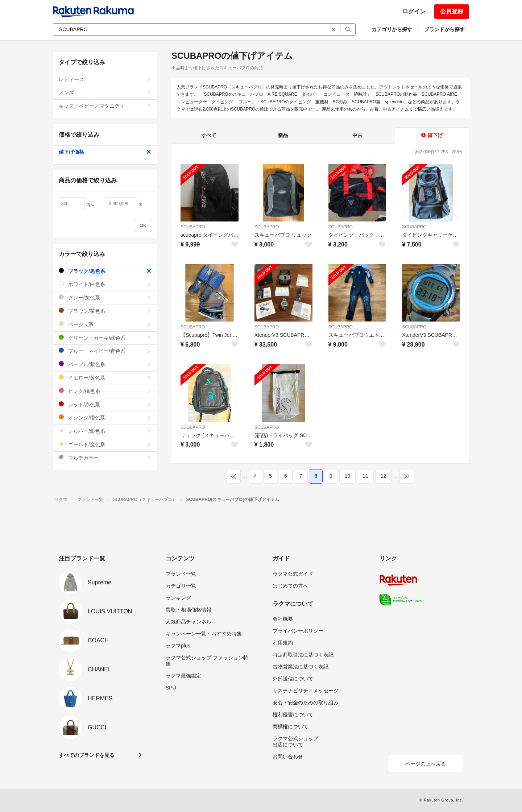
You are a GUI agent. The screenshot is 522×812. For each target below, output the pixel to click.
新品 (283, 135)
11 (365, 476)
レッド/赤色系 (105, 404)
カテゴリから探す (392, 29)
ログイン (414, 11)
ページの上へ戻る (426, 764)
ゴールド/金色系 (105, 444)
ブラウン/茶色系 (105, 311)
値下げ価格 (105, 152)
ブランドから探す (444, 29)
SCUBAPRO (193, 227)
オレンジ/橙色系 (105, 417)
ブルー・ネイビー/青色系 (105, 351)
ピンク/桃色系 (105, 391)
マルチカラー (105, 458)
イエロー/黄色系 (105, 378)
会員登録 (452, 11)
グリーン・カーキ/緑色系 (105, 338)
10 (348, 476)
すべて (209, 135)
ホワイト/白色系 (105, 284)
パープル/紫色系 (105, 364)
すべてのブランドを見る (87, 755)
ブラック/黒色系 (105, 271)
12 (384, 476)
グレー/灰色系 (105, 297)
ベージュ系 (105, 324)
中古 (357, 135)
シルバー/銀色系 (105, 431)
